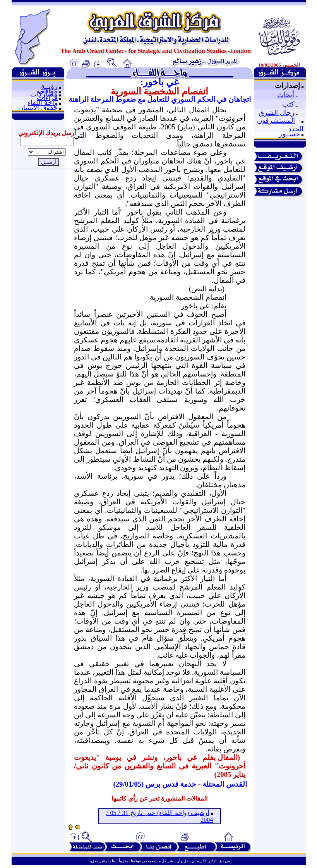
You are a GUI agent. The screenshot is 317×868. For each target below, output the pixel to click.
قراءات (47, 98)
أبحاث (286, 95)
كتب (288, 104)
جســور (289, 134)
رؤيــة (49, 86)
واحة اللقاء (43, 103)
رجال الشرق (277, 113)
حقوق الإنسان (38, 108)
